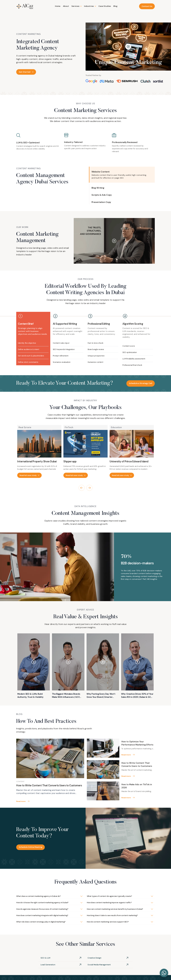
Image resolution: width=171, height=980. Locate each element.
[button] (76, 6)
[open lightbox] (128, 47)
